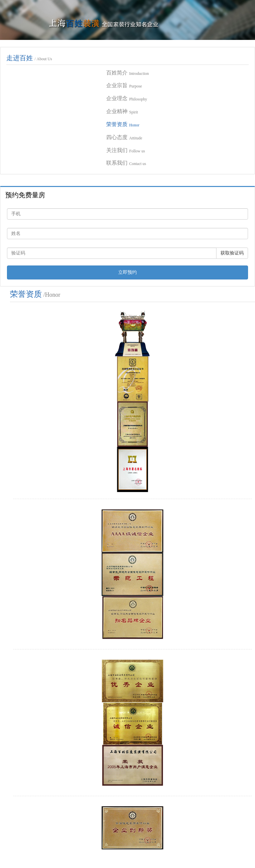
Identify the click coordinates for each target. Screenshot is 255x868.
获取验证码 (232, 253)
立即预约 (127, 272)
